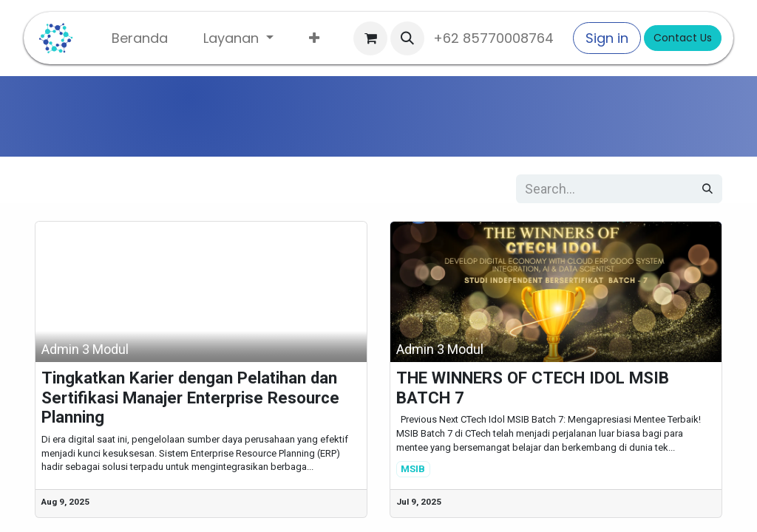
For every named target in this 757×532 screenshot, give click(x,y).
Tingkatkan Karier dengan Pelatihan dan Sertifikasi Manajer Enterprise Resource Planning (190, 397)
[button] (407, 38)
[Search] (707, 189)
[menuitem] (140, 38)
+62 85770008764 (497, 38)
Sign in (607, 38)
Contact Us (683, 38)
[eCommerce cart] (370, 38)
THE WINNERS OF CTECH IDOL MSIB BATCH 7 (533, 388)
